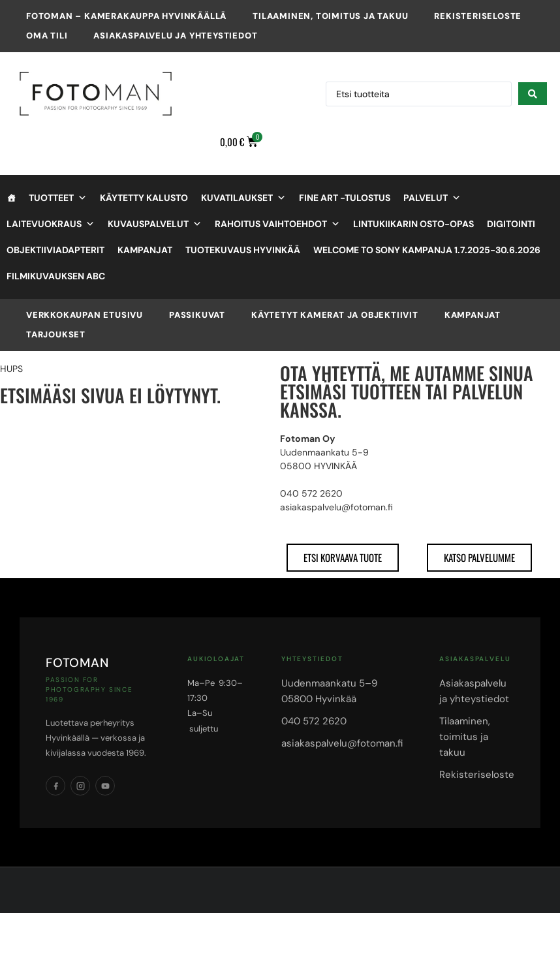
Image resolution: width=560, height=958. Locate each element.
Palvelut (432, 198)
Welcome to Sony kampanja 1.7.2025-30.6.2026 (427, 250)
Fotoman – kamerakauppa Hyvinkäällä (126, 16)
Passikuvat (197, 315)
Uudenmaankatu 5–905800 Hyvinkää (329, 691)
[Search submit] (533, 94)
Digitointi (511, 224)
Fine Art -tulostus (345, 198)
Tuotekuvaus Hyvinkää (243, 250)
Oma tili (47, 36)
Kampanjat (145, 250)
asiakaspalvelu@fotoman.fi (342, 743)
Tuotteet (58, 198)
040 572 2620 (314, 721)
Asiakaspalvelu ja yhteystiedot (175, 36)
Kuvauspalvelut (155, 224)
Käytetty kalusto (144, 198)
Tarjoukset (56, 334)
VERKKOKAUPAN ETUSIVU (85, 315)
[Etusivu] (11, 198)
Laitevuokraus (51, 224)
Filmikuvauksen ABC (56, 276)
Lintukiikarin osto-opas (413, 224)
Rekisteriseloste (478, 16)
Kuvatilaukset (243, 198)
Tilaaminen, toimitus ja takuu (330, 16)
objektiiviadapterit (55, 250)
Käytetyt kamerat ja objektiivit (335, 315)
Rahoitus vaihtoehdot (277, 224)
